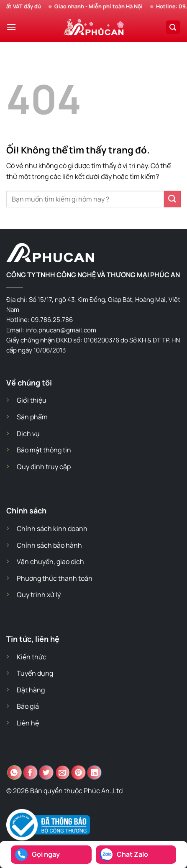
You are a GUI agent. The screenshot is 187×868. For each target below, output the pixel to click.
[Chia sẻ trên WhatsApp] (14, 772)
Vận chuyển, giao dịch (50, 562)
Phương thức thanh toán (55, 578)
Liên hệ (28, 723)
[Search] (173, 27)
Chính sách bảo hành (49, 545)
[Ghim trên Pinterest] (78, 772)
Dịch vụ (28, 434)
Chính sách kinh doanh (52, 528)
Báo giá (28, 706)
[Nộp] (172, 199)
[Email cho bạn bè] (63, 772)
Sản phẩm (32, 417)
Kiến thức (32, 657)
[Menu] (11, 27)
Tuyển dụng (35, 673)
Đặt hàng (31, 690)
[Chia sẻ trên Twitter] (46, 772)
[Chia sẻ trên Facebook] (30, 772)
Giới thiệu (32, 400)
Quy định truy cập (44, 467)
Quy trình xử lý (39, 595)
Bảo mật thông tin (44, 450)
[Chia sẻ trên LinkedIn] (94, 772)
